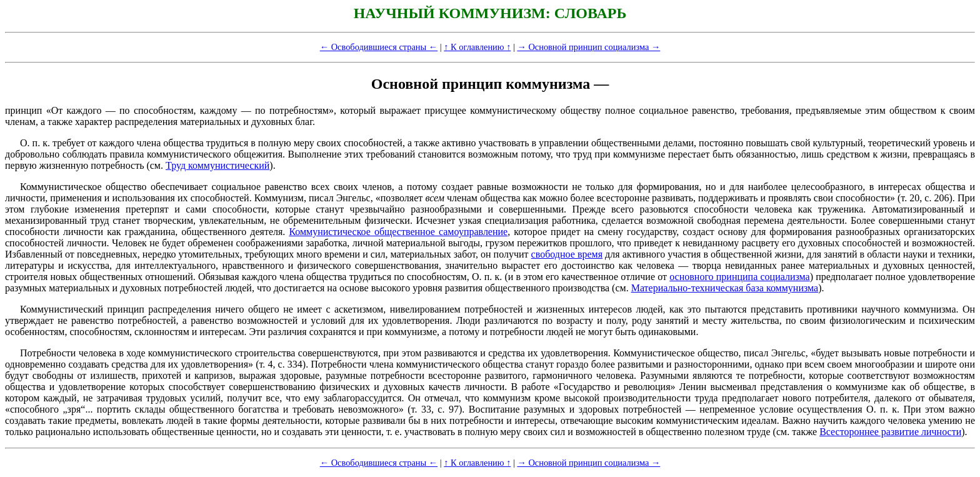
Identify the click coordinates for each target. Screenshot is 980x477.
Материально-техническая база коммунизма (725, 288)
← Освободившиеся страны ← (379, 47)
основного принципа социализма (739, 277)
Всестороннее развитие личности (890, 432)
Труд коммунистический (217, 165)
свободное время (567, 254)
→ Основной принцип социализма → (588, 47)
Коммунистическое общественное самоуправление (398, 232)
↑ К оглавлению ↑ (477, 47)
